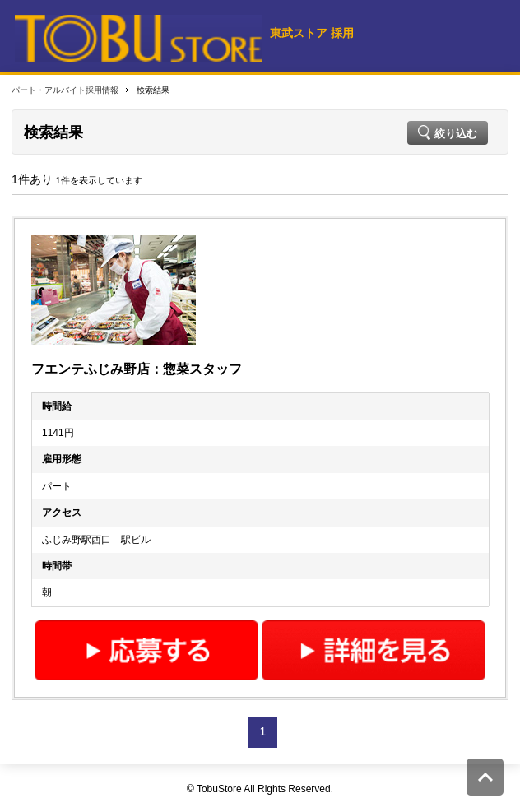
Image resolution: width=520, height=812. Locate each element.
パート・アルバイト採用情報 (65, 90)
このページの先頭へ (485, 777)
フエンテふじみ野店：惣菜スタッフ (137, 369)
